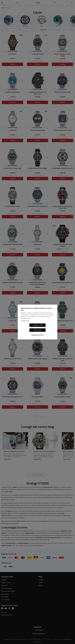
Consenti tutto (29, 328)
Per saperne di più (25, 323)
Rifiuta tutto (46, 328)
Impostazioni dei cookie (37, 333)
